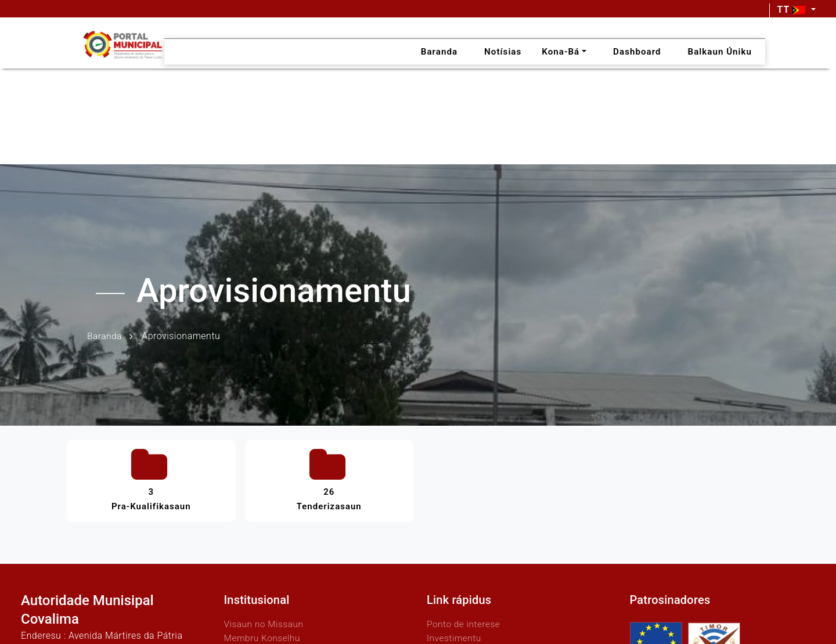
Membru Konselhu (264, 635)
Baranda (105, 336)
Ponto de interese (464, 621)
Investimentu (455, 635)
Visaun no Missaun (265, 621)
